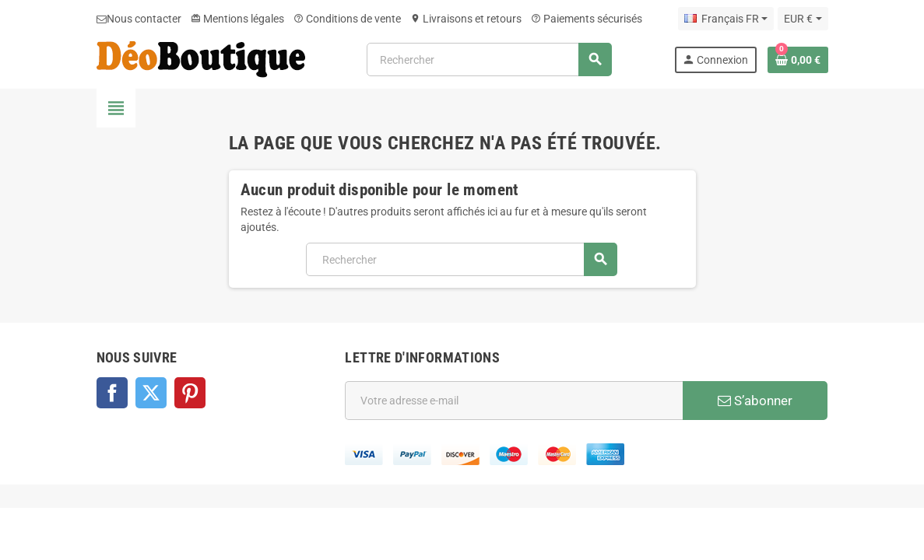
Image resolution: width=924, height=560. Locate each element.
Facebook (112, 393)
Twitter (151, 393)
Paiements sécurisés (587, 19)
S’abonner (755, 401)
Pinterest (190, 393)
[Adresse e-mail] (514, 401)
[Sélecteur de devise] (803, 19)
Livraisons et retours (466, 19)
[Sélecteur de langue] (726, 19)
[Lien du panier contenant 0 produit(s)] (798, 60)
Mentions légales (237, 19)
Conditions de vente (347, 19)
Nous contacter (139, 19)
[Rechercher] (489, 59)
